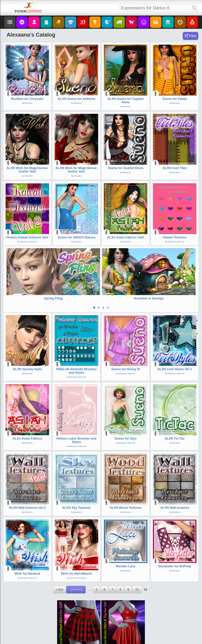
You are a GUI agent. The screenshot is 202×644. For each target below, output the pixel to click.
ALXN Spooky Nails (27, 344)
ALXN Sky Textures (77, 482)
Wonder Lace (126, 541)
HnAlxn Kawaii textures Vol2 (27, 237)
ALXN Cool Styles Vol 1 (175, 344)
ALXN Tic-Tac (175, 413)
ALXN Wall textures (175, 482)
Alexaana (29, 103)
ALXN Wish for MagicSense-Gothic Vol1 (77, 170)
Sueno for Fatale (175, 99)
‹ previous (76, 564)
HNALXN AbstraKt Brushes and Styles (76, 345)
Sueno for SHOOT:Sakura (76, 237)
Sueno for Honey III (126, 344)
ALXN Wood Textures (126, 482)
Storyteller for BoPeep (175, 541)
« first (60, 564)
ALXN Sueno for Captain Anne (125, 101)
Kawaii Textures (175, 237)
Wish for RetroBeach (76, 548)
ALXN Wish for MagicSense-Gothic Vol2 (27, 170)
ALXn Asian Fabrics (27, 413)
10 (137, 564)
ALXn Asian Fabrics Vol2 (125, 237)
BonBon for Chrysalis (27, 99)
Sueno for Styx (125, 413)
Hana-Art (33, 242)
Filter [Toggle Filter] (193, 36)
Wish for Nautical (27, 548)
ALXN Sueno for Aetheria (76, 99)
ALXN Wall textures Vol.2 (27, 482)
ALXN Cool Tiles (175, 168)
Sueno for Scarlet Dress (126, 168)
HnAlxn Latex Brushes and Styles (76, 415)
